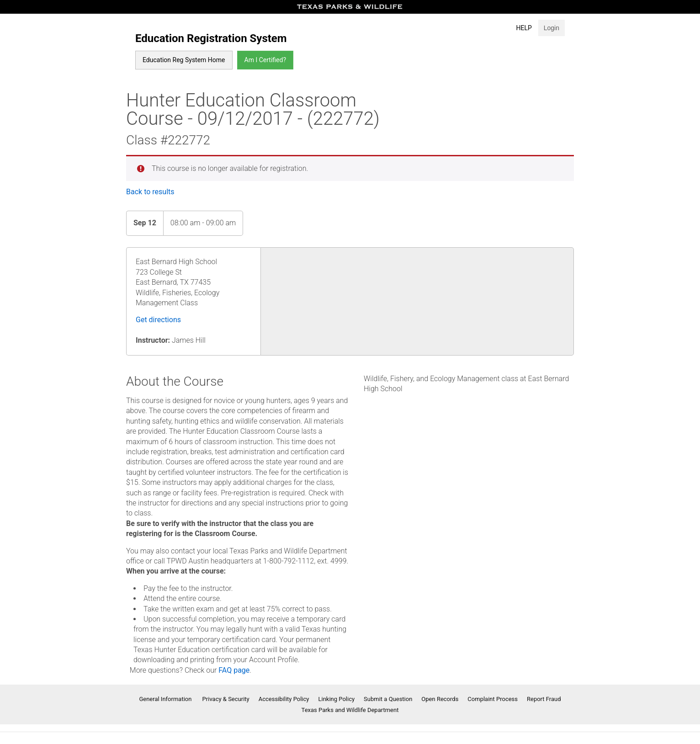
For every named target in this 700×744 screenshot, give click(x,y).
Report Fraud (544, 699)
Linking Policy (337, 699)
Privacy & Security (226, 699)
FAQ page (234, 670)
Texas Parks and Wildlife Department (350, 710)
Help (524, 28)
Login (552, 28)
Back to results (150, 192)
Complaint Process (493, 699)
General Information (166, 699)
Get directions (158, 320)
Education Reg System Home (184, 60)
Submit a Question (388, 699)
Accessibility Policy (284, 699)
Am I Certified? (265, 60)
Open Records (440, 699)
